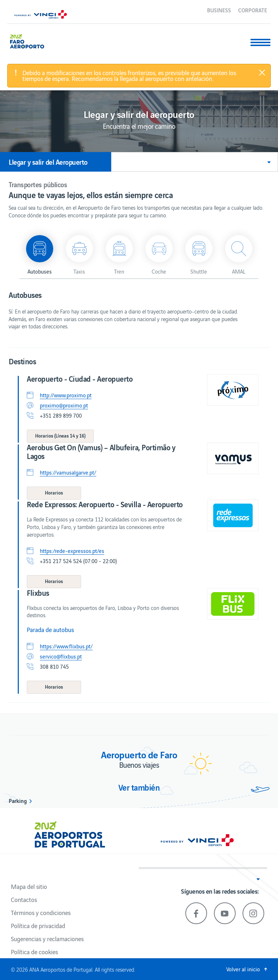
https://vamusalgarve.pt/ (68, 472)
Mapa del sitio (29, 886)
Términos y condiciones (41, 913)
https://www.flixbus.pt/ (66, 646)
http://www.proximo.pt (66, 395)
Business (219, 10)
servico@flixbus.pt (61, 656)
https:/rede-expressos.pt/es (72, 551)
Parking (18, 800)
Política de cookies (34, 952)
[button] (195, 162)
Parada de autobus (50, 630)
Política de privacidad (38, 926)
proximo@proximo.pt (64, 405)
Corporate (253, 10)
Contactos (24, 899)
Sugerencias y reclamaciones (47, 939)
